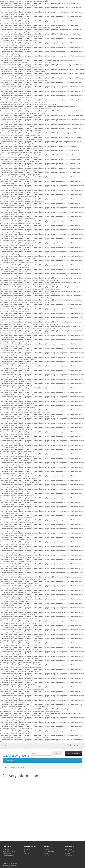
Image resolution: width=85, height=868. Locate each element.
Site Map (26, 854)
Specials (47, 856)
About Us (6, 849)
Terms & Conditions (9, 856)
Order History (69, 851)
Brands (46, 849)
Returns (26, 851)
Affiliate (47, 854)
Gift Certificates (49, 851)
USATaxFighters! (17, 755)
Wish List (68, 854)
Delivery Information (18, 767)
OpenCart (14, 864)
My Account (69, 849)
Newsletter (68, 856)
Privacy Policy (7, 854)
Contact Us (27, 849)
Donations (9, 761)
